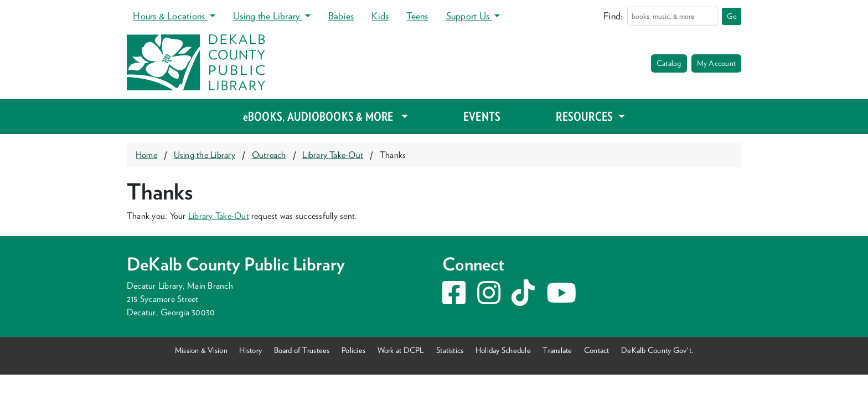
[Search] (672, 16)
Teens (417, 16)
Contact (597, 350)
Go (732, 16)
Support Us (469, 16)
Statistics (450, 350)
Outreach (269, 155)
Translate (557, 350)
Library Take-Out (333, 155)
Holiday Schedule (503, 350)
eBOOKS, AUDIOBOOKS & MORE (321, 116)
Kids (380, 16)
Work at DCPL (401, 350)
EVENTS (482, 116)
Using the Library (268, 16)
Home (146, 155)
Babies (341, 16)
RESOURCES (585, 116)
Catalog (669, 63)
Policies (353, 350)
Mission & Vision (201, 350)
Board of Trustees (302, 350)
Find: (613, 16)
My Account (716, 63)
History (250, 350)
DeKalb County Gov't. (657, 350)
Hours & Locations (170, 16)
